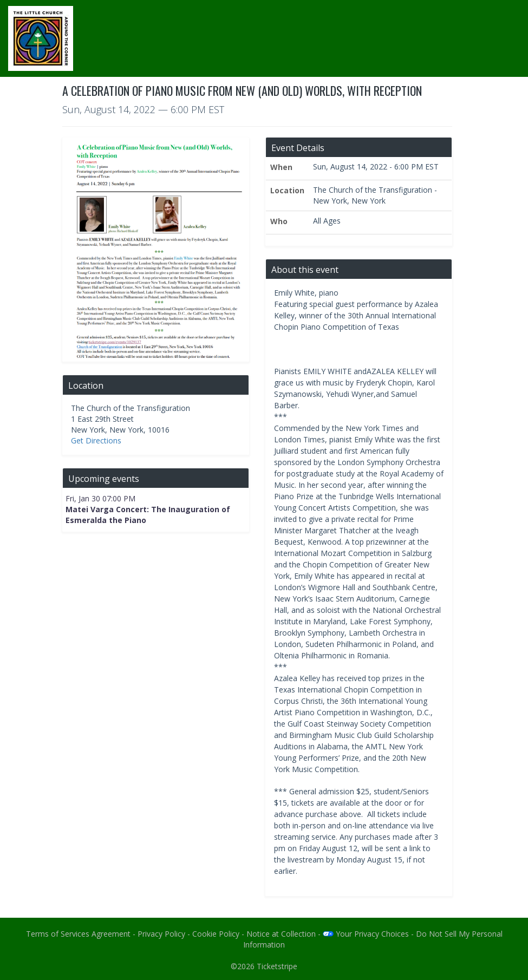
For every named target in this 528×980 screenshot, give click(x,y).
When (281, 167)
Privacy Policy (161, 934)
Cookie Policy (216, 934)
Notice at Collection (281, 934)
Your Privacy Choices (366, 934)
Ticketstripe (277, 966)
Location (287, 190)
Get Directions (96, 440)
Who (279, 221)
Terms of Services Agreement (78, 934)
